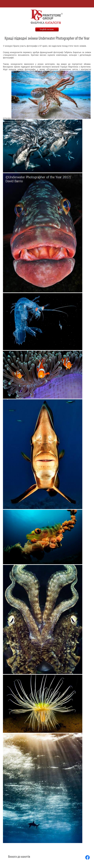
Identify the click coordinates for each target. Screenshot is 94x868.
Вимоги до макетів (19, 857)
